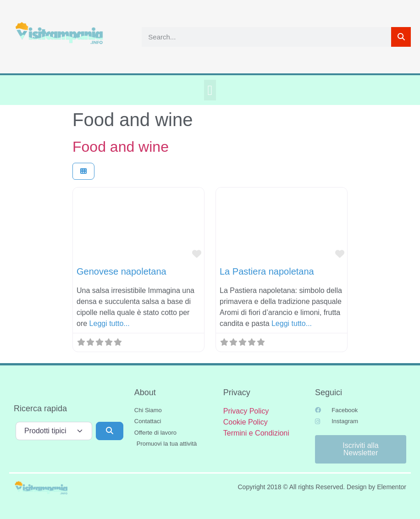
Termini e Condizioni (256, 433)
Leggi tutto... (110, 323)
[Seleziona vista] (83, 171)
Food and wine (121, 147)
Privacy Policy (246, 411)
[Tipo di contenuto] (54, 431)
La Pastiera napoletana (267, 271)
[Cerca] (401, 37)
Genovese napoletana (122, 271)
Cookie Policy (246, 422)
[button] (210, 90)
